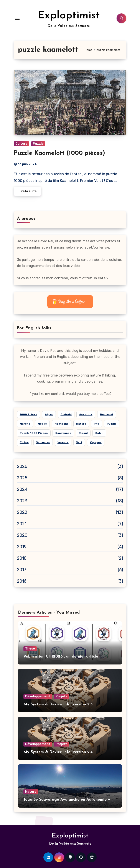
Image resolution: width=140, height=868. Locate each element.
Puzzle (38, 144)
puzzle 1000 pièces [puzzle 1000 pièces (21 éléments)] (34, 433)
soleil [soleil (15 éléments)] (99, 433)
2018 (22, 558)
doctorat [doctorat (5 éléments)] (107, 414)
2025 (22, 478)
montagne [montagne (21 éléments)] (62, 424)
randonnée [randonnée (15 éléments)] (63, 433)
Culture (21, 144)
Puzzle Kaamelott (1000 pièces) (59, 153)
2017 (22, 570)
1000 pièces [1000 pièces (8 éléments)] (29, 414)
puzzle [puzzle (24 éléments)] (112, 424)
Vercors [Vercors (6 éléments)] (63, 442)
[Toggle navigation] (17, 18)
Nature (31, 792)
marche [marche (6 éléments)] (25, 424)
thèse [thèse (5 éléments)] (24, 442)
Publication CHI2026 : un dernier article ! (62, 657)
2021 (22, 524)
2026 (22, 466)
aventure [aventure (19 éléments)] (86, 414)
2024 (22, 489)
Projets (62, 696)
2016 (22, 581)
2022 (22, 512)
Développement (38, 696)
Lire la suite (27, 191)
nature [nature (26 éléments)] (81, 424)
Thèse (30, 649)
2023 (22, 501)
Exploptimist (69, 16)
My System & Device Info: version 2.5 (58, 704)
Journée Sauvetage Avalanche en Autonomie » (67, 800)
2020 (22, 535)
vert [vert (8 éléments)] (79, 442)
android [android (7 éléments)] (66, 414)
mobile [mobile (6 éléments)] (42, 424)
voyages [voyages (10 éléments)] (96, 442)
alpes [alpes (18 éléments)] (49, 414)
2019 (22, 547)
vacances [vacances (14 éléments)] (43, 442)
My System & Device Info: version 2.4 (58, 752)
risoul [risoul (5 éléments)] (83, 433)
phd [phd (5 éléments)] (96, 424)
